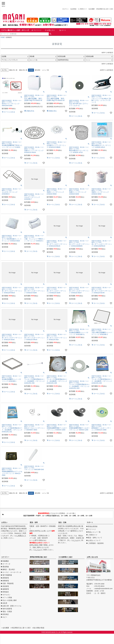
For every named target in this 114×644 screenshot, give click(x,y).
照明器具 (6, 592)
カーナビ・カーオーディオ (12, 572)
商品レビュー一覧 (94, 532)
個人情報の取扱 (39, 628)
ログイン (66, 9)
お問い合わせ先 (92, 557)
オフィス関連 (7, 597)
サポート (90, 522)
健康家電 (6, 589)
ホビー (5, 617)
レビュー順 (45, 70)
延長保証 (6, 614)
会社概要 (92, 9)
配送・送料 (34, 522)
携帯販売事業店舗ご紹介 (39, 557)
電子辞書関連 (7, 575)
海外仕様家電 (7, 609)
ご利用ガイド (83, 9)
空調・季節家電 (8, 583)
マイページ (36, 30)
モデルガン (6, 595)
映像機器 (6, 561)
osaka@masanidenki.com (103, 589)
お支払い (4, 522)
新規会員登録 (93, 526)
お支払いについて (94, 540)
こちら (38, 550)
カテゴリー (5, 557)
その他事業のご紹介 (65, 557)
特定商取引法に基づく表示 (105, 9)
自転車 (5, 603)
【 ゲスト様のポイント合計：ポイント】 (15, 30)
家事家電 (6, 581)
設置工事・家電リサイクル (12, 606)
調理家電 (6, 578)
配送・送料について (95, 538)
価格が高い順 (23, 70)
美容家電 (6, 586)
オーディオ (6, 564)
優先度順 (38, 70)
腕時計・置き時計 (9, 569)
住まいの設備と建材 (10, 600)
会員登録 (74, 9)
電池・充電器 (7, 611)
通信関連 (6, 567)
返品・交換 (62, 522)
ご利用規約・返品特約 (96, 543)
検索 (50, 34)
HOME (3, 37)
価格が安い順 (13, 70)
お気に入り (50, 30)
